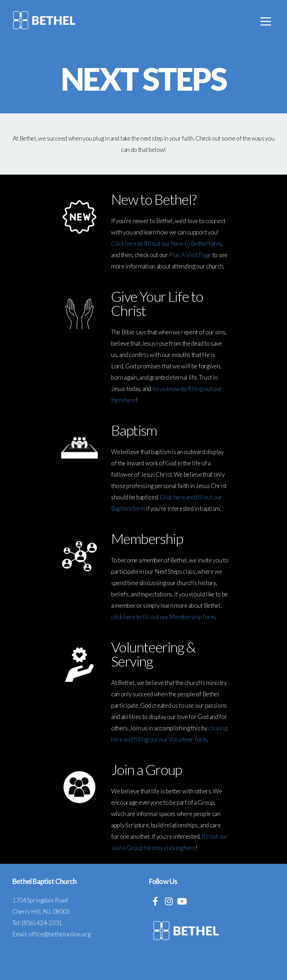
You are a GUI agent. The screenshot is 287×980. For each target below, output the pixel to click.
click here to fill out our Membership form (163, 617)
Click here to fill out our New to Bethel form (166, 243)
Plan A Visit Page (190, 255)
